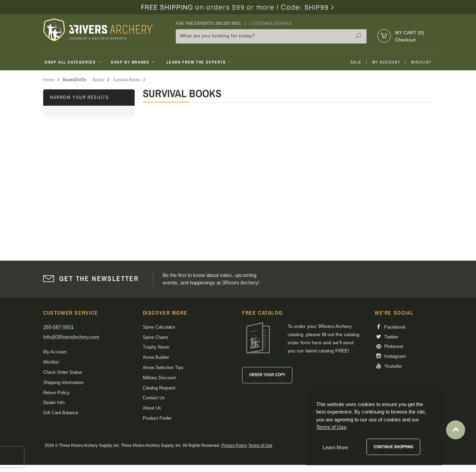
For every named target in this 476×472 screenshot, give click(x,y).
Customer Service (271, 23)
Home (49, 80)
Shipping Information (63, 382)
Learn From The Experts (199, 62)
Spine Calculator (159, 327)
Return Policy (56, 393)
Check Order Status (63, 372)
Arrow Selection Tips (163, 368)
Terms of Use (260, 445)
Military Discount (159, 378)
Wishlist (421, 62)
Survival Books (127, 80)
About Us (152, 408)
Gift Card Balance (61, 413)
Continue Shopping (393, 447)
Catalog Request (159, 388)
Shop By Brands (133, 62)
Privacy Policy (234, 445)
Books (99, 80)
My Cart (410, 33)
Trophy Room (156, 347)
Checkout (405, 40)
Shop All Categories (73, 62)
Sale (356, 62)
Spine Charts (156, 337)
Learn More (335, 447)
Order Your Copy (267, 375)
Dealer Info (54, 403)
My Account (386, 62)
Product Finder (157, 418)
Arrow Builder (156, 357)
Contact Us (154, 398)
